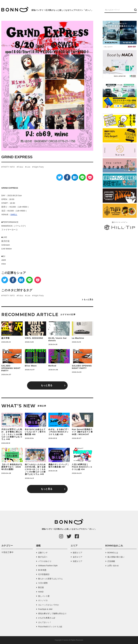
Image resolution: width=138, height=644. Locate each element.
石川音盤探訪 (44, 574)
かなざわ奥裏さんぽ (47, 618)
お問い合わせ (113, 566)
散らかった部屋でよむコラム (50, 579)
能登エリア (78, 553)
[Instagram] (61, 536)
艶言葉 (41, 587)
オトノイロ (43, 600)
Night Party (39, 167)
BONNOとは (113, 553)
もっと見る (88, 299)
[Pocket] (90, 177)
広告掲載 (111, 561)
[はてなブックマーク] (75, 177)
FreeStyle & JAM (45, 609)
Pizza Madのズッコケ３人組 (50, 627)
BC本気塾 (42, 570)
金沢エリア (78, 557)
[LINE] (82, 177)
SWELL (14, 214)
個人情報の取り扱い (116, 557)
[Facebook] (67, 177)
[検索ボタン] (135, 10)
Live (28, 167)
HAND (41, 592)
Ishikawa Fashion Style (48, 566)
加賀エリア (78, 561)
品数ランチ (43, 553)
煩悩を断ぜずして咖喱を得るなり (52, 613)
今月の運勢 (43, 583)
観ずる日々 (43, 557)
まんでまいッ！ (45, 622)
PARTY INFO (9, 167)
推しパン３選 (44, 596)
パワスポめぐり (45, 561)
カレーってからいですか (49, 605)
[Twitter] (60, 177)
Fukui (21, 167)
